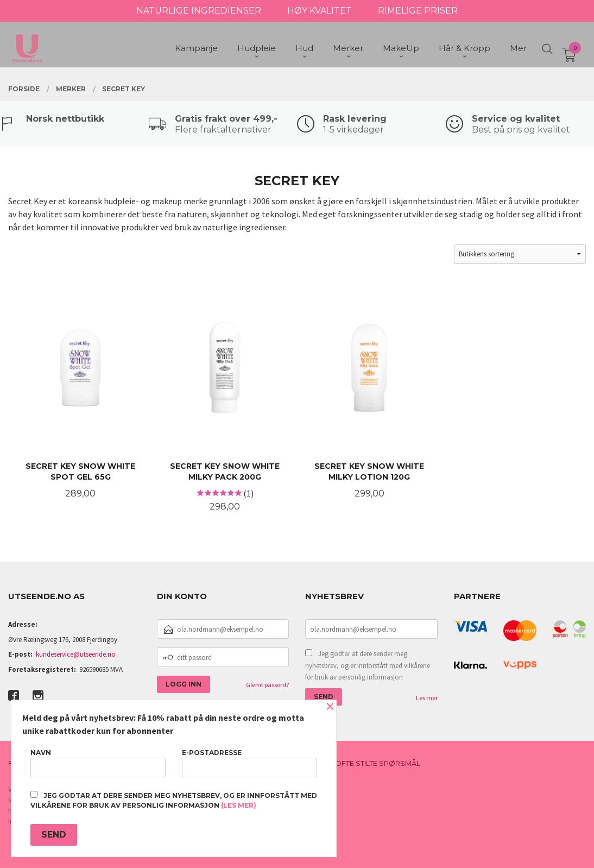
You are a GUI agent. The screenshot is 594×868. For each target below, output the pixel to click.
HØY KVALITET (320, 11)
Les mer (427, 698)
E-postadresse (249, 763)
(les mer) (239, 805)
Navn (98, 763)
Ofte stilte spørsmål (378, 763)
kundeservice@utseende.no (76, 654)
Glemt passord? (267, 685)
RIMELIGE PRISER (418, 11)
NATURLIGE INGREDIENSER (199, 11)
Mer (518, 49)
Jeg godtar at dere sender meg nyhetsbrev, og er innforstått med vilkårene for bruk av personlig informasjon (368, 665)
